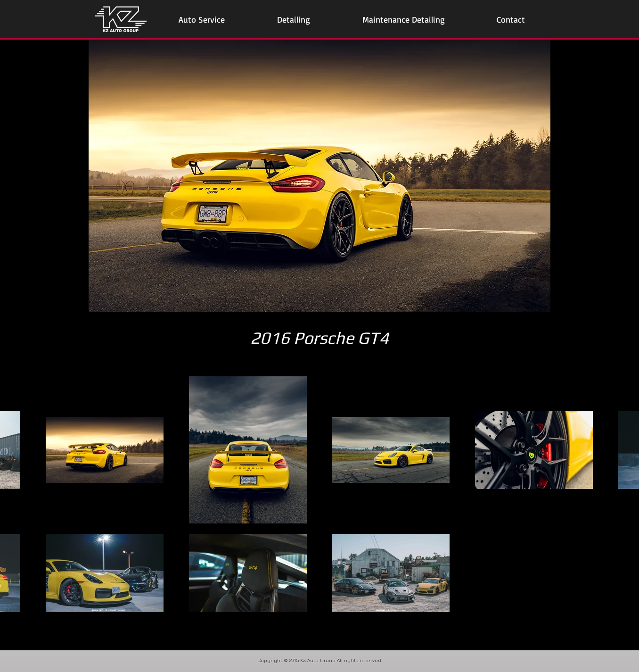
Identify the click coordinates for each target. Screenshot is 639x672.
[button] (202, 20)
